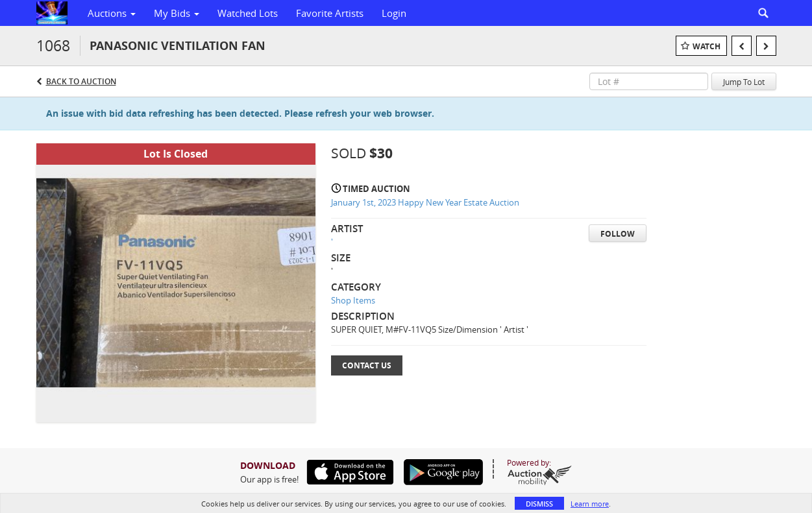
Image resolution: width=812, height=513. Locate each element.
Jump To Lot (744, 82)
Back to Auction (81, 81)
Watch (707, 46)
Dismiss (539, 504)
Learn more (590, 504)
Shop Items (353, 300)
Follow (618, 234)
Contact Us (367, 365)
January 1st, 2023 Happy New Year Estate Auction (425, 202)
